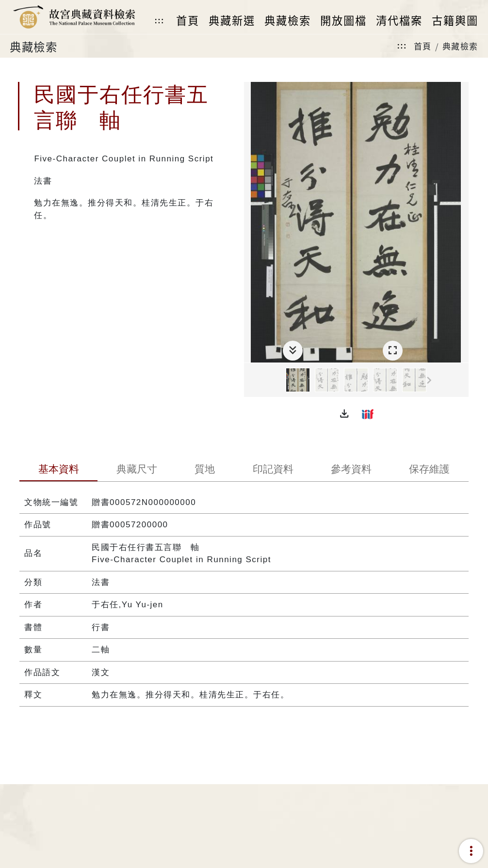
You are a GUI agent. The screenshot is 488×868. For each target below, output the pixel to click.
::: (159, 21)
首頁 (423, 46)
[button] (344, 414)
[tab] (58, 470)
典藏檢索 (460, 46)
